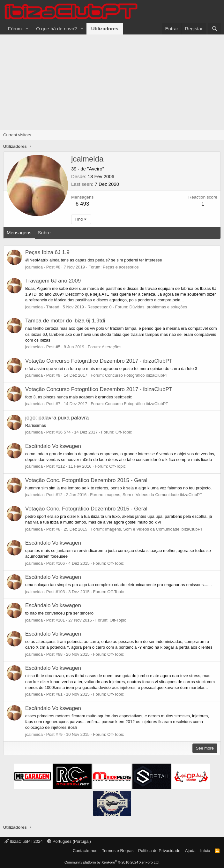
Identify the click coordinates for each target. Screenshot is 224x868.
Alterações (112, 347)
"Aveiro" (96, 169)
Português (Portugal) (69, 841)
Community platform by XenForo (112, 862)
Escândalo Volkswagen (53, 446)
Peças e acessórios (121, 267)
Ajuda (190, 851)
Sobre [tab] (44, 233)
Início (205, 851)
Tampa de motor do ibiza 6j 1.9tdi (65, 321)
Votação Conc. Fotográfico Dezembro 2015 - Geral (86, 480)
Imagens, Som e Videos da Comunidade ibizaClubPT (153, 495)
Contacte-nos (85, 851)
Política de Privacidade (159, 851)
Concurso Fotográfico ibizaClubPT (137, 375)
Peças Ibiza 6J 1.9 (47, 252)
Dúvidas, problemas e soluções (158, 307)
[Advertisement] (112, 82)
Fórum (15, 29)
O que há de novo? (56, 29)
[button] (27, 29)
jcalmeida (34, 267)
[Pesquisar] (215, 29)
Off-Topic (124, 432)
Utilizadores (105, 29)
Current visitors (17, 135)
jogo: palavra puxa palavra (57, 418)
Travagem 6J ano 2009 (53, 281)
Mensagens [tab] (19, 233)
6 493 (82, 204)
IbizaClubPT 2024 (24, 841)
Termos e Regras (118, 851)
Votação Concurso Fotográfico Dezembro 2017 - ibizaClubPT (99, 361)
